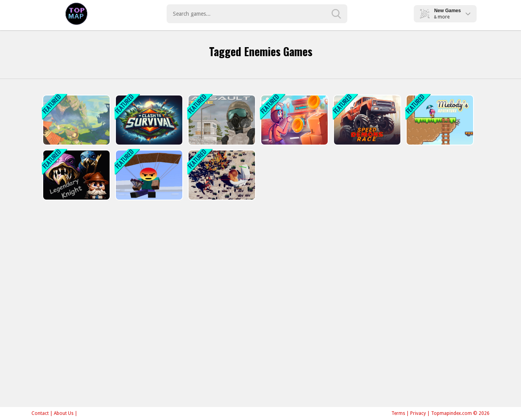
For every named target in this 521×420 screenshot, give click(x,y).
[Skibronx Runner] (294, 120)
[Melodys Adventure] (439, 120)
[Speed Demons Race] (366, 120)
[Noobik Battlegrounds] (148, 175)
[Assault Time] (221, 120)
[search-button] (336, 14)
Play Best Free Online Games (76, 14)
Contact (40, 413)
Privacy (418, 413)
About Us (64, 413)
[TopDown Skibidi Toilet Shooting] (221, 175)
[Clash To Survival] (148, 120)
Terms (398, 413)
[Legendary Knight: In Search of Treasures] (76, 175)
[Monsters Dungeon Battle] (76, 120)
